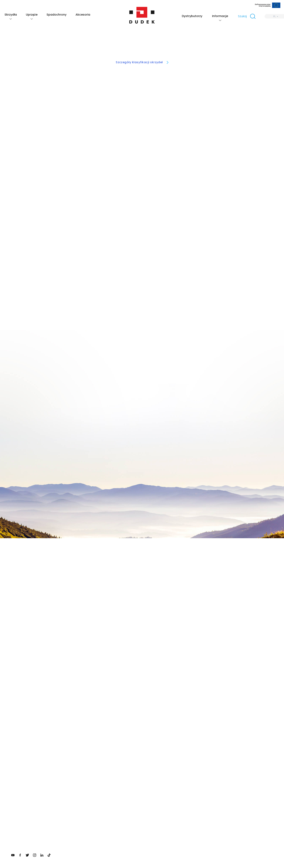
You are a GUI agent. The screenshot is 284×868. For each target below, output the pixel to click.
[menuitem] (274, 16)
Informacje (220, 16)
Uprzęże (32, 15)
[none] (274, 16)
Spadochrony (57, 15)
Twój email (124, 734)
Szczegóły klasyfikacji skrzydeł (139, 62)
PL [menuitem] (274, 16)
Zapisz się (128, 754)
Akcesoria (83, 15)
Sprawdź (58, 737)
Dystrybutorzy (192, 16)
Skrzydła (11, 15)
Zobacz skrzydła (192, 655)
